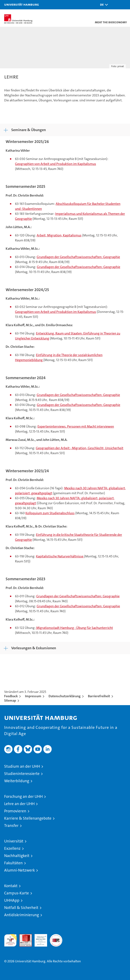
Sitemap (10, 700)
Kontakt (11, 886)
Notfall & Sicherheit (21, 908)
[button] (103, 5)
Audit (23, 936)
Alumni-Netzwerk (19, 870)
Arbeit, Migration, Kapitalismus (59, 235)
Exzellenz (12, 848)
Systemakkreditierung (56, 936)
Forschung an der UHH (23, 796)
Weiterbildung (17, 781)
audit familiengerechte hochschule (10, 940)
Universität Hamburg (22, 4)
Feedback (11, 696)
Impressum (33, 696)
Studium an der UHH (22, 766)
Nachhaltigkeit (17, 856)
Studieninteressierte (22, 774)
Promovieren (15, 811)
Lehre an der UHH (19, 804)
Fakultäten (13, 863)
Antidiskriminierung (22, 915)
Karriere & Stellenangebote (28, 818)
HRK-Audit (39, 938)
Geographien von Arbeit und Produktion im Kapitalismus (56, 164)
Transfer (11, 826)
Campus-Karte (17, 893)
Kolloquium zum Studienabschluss (50, 513)
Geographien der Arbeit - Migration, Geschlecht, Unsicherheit (80, 448)
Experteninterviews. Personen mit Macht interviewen (76, 426)
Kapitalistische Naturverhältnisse (60, 556)
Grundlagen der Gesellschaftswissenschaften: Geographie (78, 257)
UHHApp (12, 900)
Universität (14, 841)
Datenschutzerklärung (65, 696)
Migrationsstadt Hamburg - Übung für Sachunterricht (74, 628)
